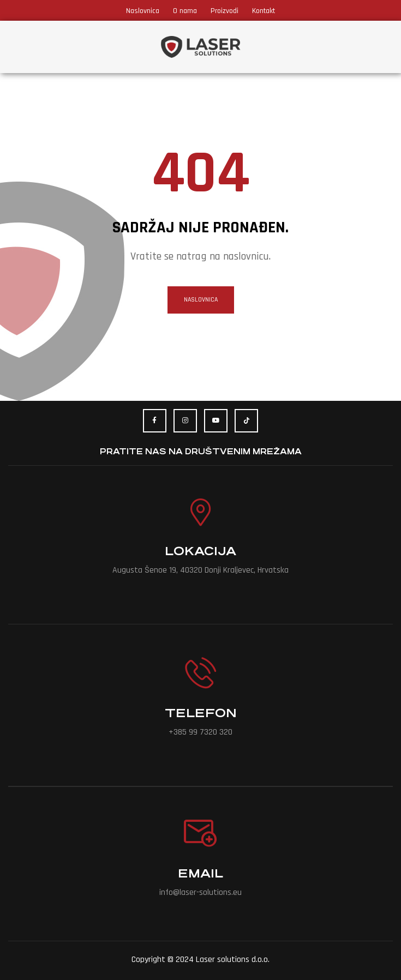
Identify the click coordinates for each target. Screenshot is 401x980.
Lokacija (200, 551)
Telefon (200, 713)
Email (200, 873)
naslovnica (201, 300)
